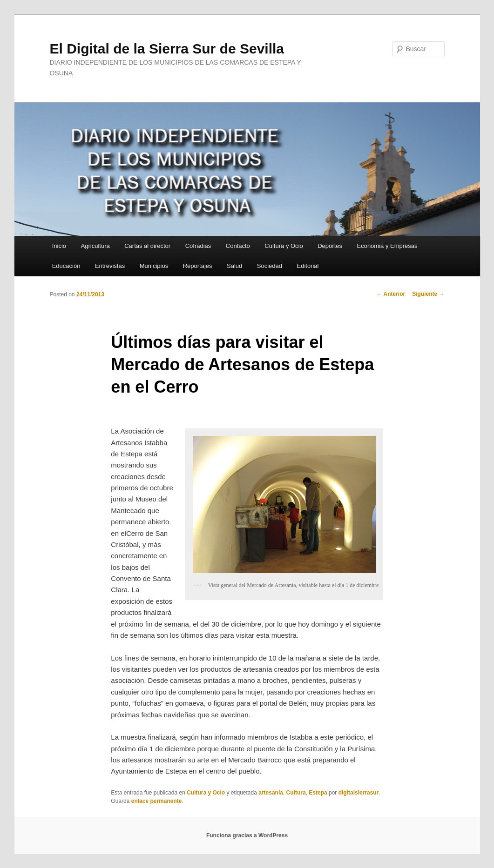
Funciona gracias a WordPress (247, 835)
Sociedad (270, 266)
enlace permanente (157, 801)
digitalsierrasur (359, 793)
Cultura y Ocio (284, 246)
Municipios (154, 266)
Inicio (59, 246)
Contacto (238, 246)
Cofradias (198, 246)
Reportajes (198, 266)
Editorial (308, 266)
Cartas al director (147, 246)
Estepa (318, 793)
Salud (234, 266)
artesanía (271, 793)
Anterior (391, 294)
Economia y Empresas (387, 246)
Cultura (296, 793)
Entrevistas (110, 266)
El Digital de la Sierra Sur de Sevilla (167, 49)
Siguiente (428, 294)
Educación (66, 266)
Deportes (330, 246)
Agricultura (95, 246)
